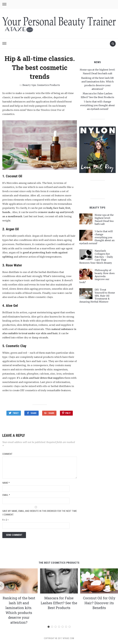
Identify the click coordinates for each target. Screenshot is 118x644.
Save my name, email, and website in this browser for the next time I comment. (40, 512)
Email (6, 495)
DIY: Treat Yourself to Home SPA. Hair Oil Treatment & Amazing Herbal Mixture (97, 296)
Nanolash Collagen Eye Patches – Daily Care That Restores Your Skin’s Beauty (96, 257)
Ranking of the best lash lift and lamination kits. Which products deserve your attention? (19, 610)
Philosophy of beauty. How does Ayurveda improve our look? (97, 276)
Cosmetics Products (48, 85)
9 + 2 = (5, 519)
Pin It (68, 413)
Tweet (16, 413)
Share (34, 413)
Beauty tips (29, 85)
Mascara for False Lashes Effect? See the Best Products (59, 603)
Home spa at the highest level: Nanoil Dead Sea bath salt (104, 219)
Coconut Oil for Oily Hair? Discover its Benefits (99, 603)
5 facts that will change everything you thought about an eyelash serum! (98, 105)
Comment (7, 454)
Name (6, 482)
